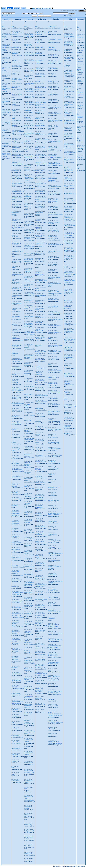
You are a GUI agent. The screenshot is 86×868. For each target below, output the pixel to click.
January (44, 8)
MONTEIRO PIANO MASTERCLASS (54, 663)
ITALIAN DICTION (27, 287)
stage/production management (16, 550)
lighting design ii (29, 592)
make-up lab (15, 353)
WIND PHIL (15, 493)
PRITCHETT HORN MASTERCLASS (17, 615)
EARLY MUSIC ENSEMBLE (80, 69)
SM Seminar (28, 472)
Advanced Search (69, 16)
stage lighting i (28, 300)
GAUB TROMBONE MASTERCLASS (41, 675)
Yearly (24, 8)
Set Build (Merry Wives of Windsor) (6, 36)
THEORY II (15, 41)
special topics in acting (17, 436)
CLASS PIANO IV (17, 67)
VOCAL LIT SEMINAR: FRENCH (17, 163)
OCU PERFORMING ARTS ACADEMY (17, 594)
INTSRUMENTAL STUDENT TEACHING (16, 642)
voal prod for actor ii (54, 500)
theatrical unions (29, 605)
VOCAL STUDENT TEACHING (17, 650)
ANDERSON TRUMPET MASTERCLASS (16, 624)
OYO (13, 768)
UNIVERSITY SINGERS (15, 485)
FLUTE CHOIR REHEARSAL (29, 261)
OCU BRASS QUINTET (28, 514)
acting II (14, 73)
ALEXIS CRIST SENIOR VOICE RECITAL (6, 155)
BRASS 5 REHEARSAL (28, 815)
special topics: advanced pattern (29, 316)
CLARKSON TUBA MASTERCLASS (41, 607)
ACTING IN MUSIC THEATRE (29, 246)
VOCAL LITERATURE (15, 281)
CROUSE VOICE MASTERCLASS (40, 667)
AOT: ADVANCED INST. (55, 62)
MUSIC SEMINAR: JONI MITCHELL (17, 361)
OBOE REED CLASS (54, 392)
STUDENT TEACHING (15, 659)
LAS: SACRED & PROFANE (29, 134)
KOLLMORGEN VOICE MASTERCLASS (55, 692)
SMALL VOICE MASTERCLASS (29, 772)
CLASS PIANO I (16, 397)
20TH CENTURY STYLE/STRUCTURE (18, 390)
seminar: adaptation (17, 303)
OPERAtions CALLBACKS (6, 144)
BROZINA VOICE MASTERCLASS (53, 655)
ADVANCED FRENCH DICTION (28, 651)
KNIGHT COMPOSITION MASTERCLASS (69, 218)
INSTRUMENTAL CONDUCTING (29, 439)
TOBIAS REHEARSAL (80, 81)
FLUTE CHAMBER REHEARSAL (69, 282)
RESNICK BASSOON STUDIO (27, 464)
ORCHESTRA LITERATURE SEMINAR (28, 167)
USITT (50, 436)
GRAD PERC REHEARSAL (28, 45)
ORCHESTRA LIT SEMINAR (29, 157)
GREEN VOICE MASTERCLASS (69, 113)
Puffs (3, 26)
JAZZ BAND (28, 688)
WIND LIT (27, 141)
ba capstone (15, 530)
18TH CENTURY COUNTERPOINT (29, 223)
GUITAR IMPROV (29, 339)
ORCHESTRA (28, 531)
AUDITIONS (67, 129)
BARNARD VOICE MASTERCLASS (69, 257)
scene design (15, 331)
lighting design (15, 177)
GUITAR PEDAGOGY (28, 642)
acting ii (14, 104)
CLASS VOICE (29, 215)
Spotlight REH (15, 761)
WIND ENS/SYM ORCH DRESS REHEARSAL (16, 514)
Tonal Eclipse (15, 729)
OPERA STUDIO (53, 597)
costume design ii (29, 187)
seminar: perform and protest (29, 356)
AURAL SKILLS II (30, 54)
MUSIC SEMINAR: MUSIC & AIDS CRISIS (17, 96)
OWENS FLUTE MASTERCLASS (53, 238)
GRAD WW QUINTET (28, 421)
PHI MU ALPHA (79, 128)
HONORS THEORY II (18, 192)
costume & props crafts (54, 141)
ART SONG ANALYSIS (15, 236)
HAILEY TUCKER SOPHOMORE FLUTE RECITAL (6, 88)
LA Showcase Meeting (28, 807)
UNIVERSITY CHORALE (15, 573)
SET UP (14, 374)
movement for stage (30, 539)
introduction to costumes (15, 213)
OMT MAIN (15, 755)
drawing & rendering (27, 405)
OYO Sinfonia (15, 716)
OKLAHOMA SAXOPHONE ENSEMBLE (39, 690)
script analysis (15, 457)
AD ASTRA (15, 565)
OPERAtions (5, 77)
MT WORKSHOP (16, 206)
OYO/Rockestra (16, 693)
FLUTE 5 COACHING (70, 226)
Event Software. (72, 866)
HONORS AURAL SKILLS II (29, 238)
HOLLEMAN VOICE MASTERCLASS (17, 702)
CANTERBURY (6, 122)
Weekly (10, 8)
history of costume (16, 543)
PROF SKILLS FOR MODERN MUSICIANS (29, 325)
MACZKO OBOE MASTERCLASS (40, 615)
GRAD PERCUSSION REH (6, 101)
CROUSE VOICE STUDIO (56, 639)
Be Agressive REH (16, 748)
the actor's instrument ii (28, 110)
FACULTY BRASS (29, 253)
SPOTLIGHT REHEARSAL (56, 722)
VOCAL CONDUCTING (16, 338)
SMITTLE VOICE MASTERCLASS (69, 291)
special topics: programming (15, 523)
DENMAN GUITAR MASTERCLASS (29, 722)
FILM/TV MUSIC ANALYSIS (16, 244)
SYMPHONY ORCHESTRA (68, 308)
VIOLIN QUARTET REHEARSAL (17, 477)
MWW (3, 137)
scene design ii (15, 417)
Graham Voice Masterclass (68, 366)
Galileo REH (5, 130)
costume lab (15, 505)
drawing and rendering (28, 347)
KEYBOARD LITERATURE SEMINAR (28, 706)
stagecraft (14, 125)
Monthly (17, 8)
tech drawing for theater (54, 187)
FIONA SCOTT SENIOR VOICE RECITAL (6, 113)
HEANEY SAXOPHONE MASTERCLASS (69, 169)
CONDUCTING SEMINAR (16, 149)
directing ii (14, 429)
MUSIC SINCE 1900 (17, 156)
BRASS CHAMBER (28, 431)
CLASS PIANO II (16, 47)
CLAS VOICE (15, 586)
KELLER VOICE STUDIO (40, 646)
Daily (4, 8)
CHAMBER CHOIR (17, 470)
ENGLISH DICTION (17, 289)
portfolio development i (70, 193)
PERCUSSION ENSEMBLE (15, 633)
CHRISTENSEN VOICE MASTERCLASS (55, 647)
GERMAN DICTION (17, 410)
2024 (50, 8)
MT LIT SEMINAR (30, 333)
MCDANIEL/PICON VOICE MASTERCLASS (55, 742)
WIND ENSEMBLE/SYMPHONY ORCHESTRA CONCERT (56, 714)
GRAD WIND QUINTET (28, 480)
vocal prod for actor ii (17, 601)
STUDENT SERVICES (54, 193)
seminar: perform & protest (55, 319)
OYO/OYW (15, 687)
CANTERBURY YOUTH (29, 741)
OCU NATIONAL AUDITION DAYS (69, 43)
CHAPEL (51, 419)
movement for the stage (18, 404)
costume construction (17, 274)
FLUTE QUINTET (40, 630)
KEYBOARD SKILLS (28, 553)
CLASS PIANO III (29, 96)
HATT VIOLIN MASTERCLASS (53, 590)
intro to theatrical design (55, 352)
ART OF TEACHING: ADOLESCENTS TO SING (29, 178)
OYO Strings (15, 710)
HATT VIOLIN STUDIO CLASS (68, 374)
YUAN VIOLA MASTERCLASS (40, 578)
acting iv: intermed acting (55, 120)
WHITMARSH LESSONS (39, 61)
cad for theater (15, 463)
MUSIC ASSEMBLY (28, 496)
